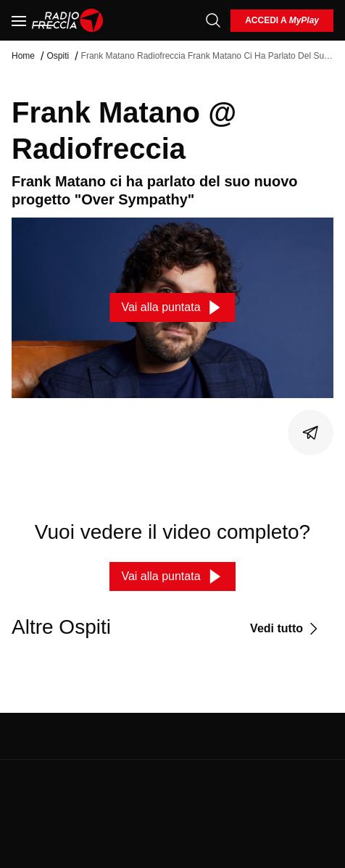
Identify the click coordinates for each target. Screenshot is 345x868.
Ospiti (58, 56)
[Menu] (19, 20)
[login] (282, 21)
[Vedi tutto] (286, 629)
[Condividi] (311, 433)
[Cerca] (213, 20)
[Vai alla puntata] (172, 307)
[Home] (68, 20)
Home (23, 56)
